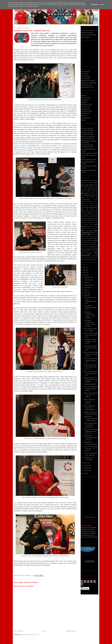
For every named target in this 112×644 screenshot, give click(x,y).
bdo (82, 186)
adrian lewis (90, 180)
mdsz (93, 223)
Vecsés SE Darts (85, 118)
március (86, 465)
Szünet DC (84, 116)
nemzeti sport (90, 226)
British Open (87, 188)
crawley (88, 192)
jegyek (97, 215)
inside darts (84, 213)
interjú (89, 213)
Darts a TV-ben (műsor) (87, 30)
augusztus (87, 288)
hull (97, 209)
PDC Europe (84, 74)
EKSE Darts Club (86, 98)
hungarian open (85, 211)
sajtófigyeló (91, 238)
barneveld (86, 184)
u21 (96, 246)
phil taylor (89, 231)
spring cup (96, 242)
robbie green (83, 238)
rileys (97, 237)
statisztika (83, 244)
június (86, 293)
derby (97, 196)
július (86, 290)
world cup (95, 256)
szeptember (88, 285)
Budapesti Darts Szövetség (88, 83)
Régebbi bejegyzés (71, 631)
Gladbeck (87, 207)
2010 (84, 474)
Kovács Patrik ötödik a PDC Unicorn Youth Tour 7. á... (90, 367)
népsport (96, 226)
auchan (90, 182)
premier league (86, 234)
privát (82, 236)
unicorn (86, 248)
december (87, 277)
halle (87, 209)
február (86, 468)
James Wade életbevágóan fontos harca (90, 308)
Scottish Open (90, 240)
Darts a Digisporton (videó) (88, 160)
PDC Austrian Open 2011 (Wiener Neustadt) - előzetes (91, 389)
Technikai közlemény (90, 384)
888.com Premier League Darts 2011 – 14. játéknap (91, 395)
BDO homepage (85, 76)
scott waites (83, 240)
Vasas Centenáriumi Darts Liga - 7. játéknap (89, 401)
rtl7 (87, 238)
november (87, 280)
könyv (97, 217)
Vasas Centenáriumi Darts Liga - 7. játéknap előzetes (89, 408)
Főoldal (44, 631)
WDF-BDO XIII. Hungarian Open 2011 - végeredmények (91, 419)
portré (93, 233)
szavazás (89, 244)
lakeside (89, 219)
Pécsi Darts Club (85, 107)
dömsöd (82, 198)
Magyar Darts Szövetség (88, 80)
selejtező (96, 240)
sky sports (91, 242)
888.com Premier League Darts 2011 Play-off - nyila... (91, 335)
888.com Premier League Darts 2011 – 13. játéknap (91, 449)
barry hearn (96, 184)
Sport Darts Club (85, 113)
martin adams (88, 223)
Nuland (88, 228)
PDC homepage (85, 72)
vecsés (93, 250)
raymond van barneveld (90, 237)
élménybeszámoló (85, 200)
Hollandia (92, 209)
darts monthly (92, 194)
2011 (84, 275)
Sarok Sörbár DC (85, 109)
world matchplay (94, 258)
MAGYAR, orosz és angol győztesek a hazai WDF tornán (91, 431)
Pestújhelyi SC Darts (86, 104)
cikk (89, 190)
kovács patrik (91, 217)
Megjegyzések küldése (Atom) (30, 635)
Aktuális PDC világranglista (88, 35)
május (86, 295)
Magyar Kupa (84, 221)
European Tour (92, 202)
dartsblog (86, 196)
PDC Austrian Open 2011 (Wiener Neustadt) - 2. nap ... (91, 361)
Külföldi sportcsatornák (87, 33)
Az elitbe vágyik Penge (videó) (89, 153)
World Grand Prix (85, 258)
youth (82, 260)
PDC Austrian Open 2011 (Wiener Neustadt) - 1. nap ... (91, 373)
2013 (84, 270)
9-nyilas (85, 180)
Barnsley (91, 184)
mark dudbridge (92, 221)
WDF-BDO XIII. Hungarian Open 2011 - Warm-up (91, 438)
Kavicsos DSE (85, 100)
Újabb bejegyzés (18, 631)
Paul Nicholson (94, 228)
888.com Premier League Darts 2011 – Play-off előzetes (91, 354)
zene (85, 260)
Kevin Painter (84, 217)
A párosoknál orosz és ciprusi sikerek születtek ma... (90, 425)
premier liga (95, 235)
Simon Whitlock (84, 242)
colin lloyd (93, 190)
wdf (85, 252)
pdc (82, 230)
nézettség (83, 228)
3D (81, 181)
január (86, 470)
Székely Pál (95, 244)
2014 (84, 267)
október (86, 282)
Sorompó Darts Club (86, 111)
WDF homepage (85, 78)
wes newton (90, 252)
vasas (88, 250)
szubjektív (87, 246)
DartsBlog (83, 95)
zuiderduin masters (91, 259)
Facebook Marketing (89, 517)
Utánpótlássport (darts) (87, 87)
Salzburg (96, 238)
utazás (90, 248)
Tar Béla (92, 246)
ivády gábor (95, 213)
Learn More (95, 5)
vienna (82, 252)
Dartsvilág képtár (85, 37)
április (86, 463)
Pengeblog (84, 102)
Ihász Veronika (94, 211)
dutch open (95, 198)
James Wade (84, 215)
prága (97, 233)
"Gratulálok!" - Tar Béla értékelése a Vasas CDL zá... (90, 341)
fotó (87, 203)
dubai (88, 198)
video (97, 250)
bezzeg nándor (89, 186)
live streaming (95, 219)
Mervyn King (88, 225)
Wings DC (84, 120)
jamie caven (91, 215)
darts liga (84, 194)
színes (82, 246)
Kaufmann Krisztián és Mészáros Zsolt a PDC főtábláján (91, 380)
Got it (103, 5)
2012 (84, 273)
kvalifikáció (83, 219)
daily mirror (95, 192)
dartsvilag (92, 196)
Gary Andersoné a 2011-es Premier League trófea (91, 348)
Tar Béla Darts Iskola (87, 85)
